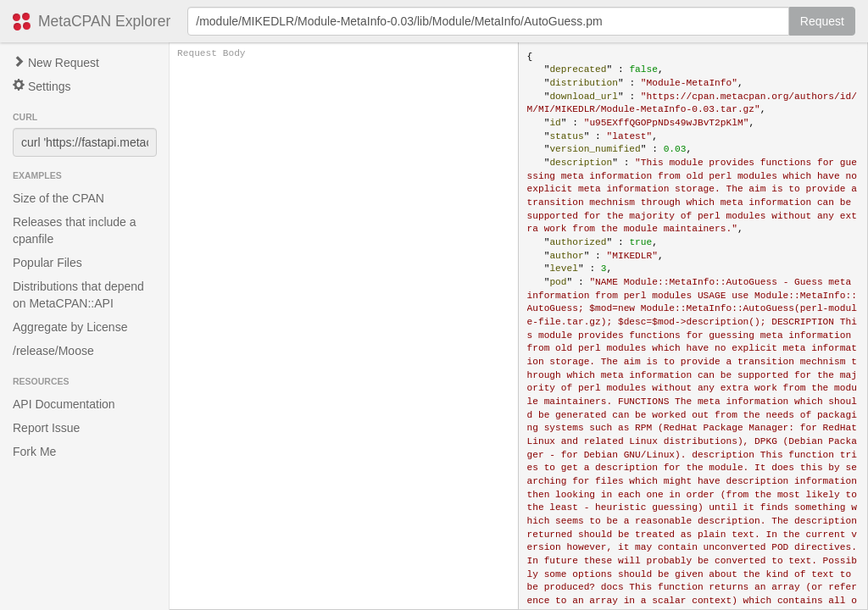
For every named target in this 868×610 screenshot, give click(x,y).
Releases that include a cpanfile (75, 230)
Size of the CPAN (58, 198)
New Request (56, 63)
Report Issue (46, 428)
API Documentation (64, 404)
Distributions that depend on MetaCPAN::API (78, 295)
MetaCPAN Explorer (104, 21)
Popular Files (47, 263)
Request (822, 21)
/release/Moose (53, 351)
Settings (42, 86)
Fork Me (34, 452)
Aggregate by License (70, 327)
